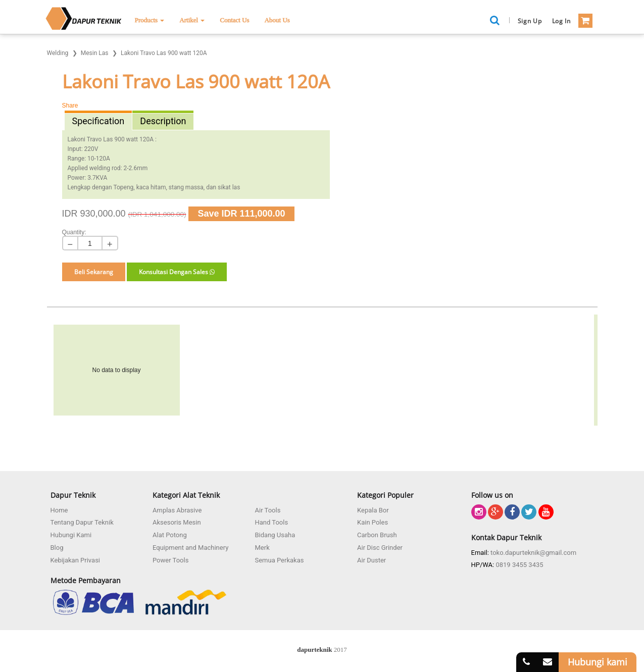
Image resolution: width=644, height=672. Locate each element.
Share (70, 106)
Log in (561, 21)
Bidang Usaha (275, 535)
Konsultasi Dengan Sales (177, 272)
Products (150, 20)
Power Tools (170, 560)
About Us (277, 20)
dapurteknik (314, 650)
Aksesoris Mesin (177, 522)
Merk (262, 548)
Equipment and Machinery (190, 548)
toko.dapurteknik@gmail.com (533, 553)
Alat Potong (170, 535)
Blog (57, 548)
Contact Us (234, 20)
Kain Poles (373, 522)
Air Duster (371, 560)
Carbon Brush (377, 535)
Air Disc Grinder (380, 548)
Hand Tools (272, 522)
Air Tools (268, 510)
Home (59, 510)
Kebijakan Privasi (76, 560)
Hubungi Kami (71, 535)
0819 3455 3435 (519, 565)
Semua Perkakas (280, 560)
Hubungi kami (598, 662)
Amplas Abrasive (177, 510)
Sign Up (530, 21)
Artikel (192, 20)
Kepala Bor (373, 510)
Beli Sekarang (94, 272)
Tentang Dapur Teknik (82, 522)
